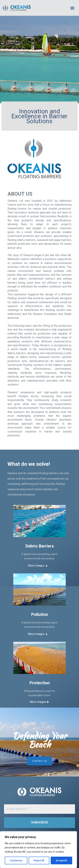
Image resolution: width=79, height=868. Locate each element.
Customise (16, 860)
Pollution (40, 614)
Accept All (61, 860)
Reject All (39, 860)
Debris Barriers (40, 546)
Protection (39, 683)
